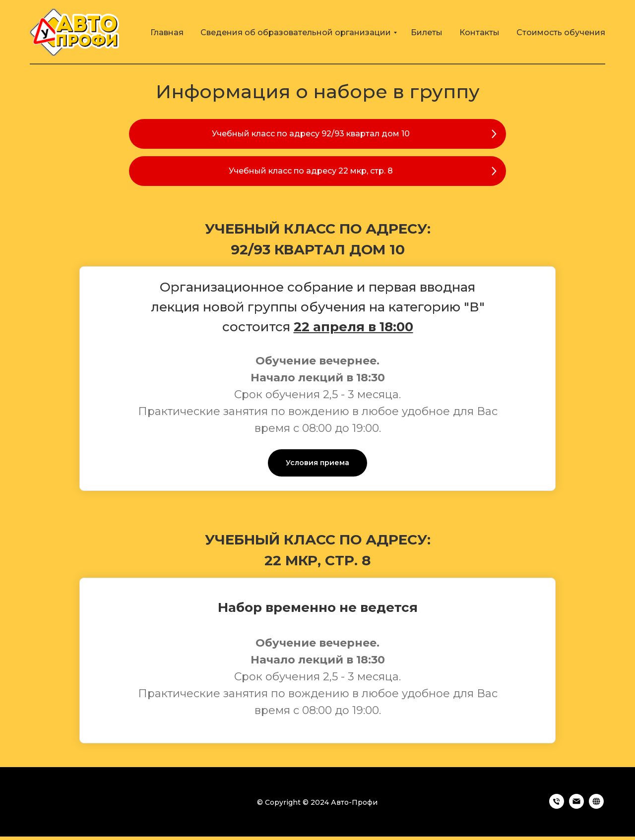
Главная (167, 32)
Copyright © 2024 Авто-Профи (321, 802)
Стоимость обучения (561, 32)
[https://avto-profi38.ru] (596, 806)
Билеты (427, 32)
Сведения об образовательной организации (296, 32)
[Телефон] (557, 806)
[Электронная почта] (576, 806)
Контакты (479, 32)
